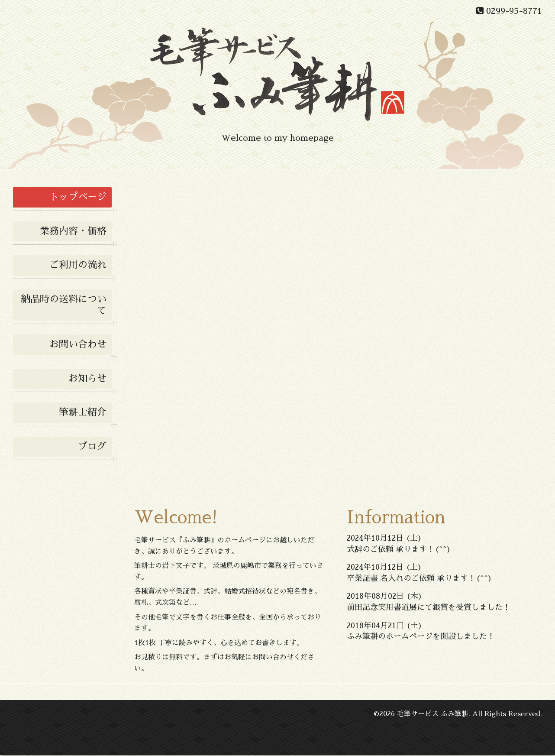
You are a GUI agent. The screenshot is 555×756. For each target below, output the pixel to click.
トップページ (78, 197)
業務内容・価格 (73, 231)
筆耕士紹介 (83, 412)
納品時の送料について (64, 305)
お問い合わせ (78, 344)
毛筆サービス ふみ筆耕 (433, 716)
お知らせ (87, 379)
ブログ (92, 447)
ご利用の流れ (78, 265)
